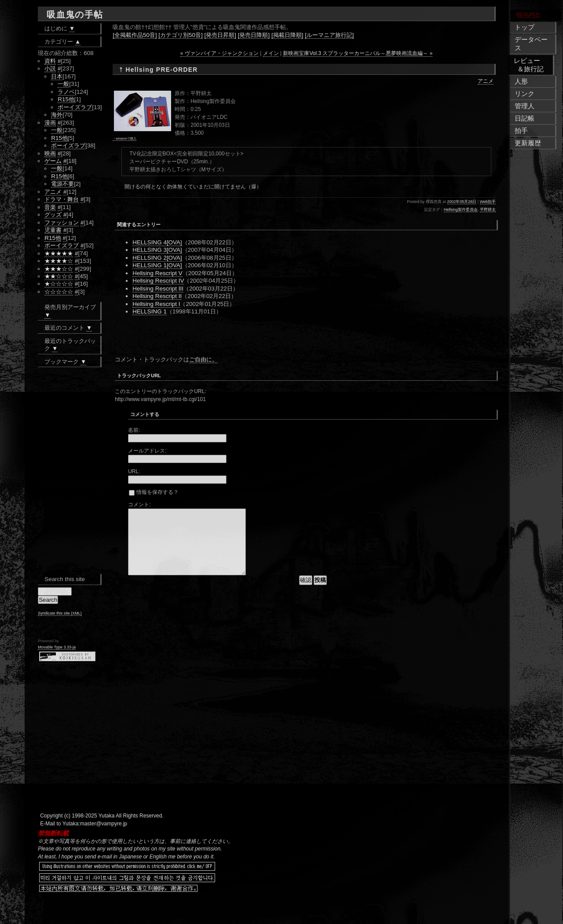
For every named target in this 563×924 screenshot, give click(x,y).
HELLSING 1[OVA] (157, 265)
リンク (525, 94)
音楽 (50, 207)
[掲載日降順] (287, 35)
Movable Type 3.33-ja (57, 647)
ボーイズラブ (75, 107)
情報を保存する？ (154, 492)
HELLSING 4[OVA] (157, 242)
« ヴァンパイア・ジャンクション (219, 53)
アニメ (486, 81)
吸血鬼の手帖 (75, 15)
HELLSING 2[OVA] (157, 258)
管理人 (525, 106)
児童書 (53, 230)
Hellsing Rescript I (156, 304)
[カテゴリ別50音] (180, 35)
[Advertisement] (218, 338)
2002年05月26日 (462, 202)
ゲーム (53, 161)
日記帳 (525, 118)
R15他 (66, 99)
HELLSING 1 (150, 311)
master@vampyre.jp (104, 824)
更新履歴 (528, 143)
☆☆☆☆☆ (59, 292)
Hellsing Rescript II (157, 296)
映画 (50, 153)
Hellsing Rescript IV (158, 281)
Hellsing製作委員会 (461, 210)
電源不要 (62, 184)
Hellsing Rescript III (158, 289)
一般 (63, 84)
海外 (57, 115)
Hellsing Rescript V (157, 273)
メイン (271, 53)
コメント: (139, 504)
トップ (525, 27)
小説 (50, 68)
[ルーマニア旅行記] (329, 35)
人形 (521, 81)
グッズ (53, 215)
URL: (134, 471)
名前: (134, 430)
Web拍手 (488, 202)
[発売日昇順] (220, 35)
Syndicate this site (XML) (60, 613)
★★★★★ (59, 253)
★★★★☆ (59, 261)
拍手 (521, 131)
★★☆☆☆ (59, 276)
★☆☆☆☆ (59, 284)
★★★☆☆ (59, 269)
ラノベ (66, 92)
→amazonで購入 (124, 138)
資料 (50, 61)
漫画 (50, 123)
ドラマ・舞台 (62, 199)
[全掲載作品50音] (135, 35)
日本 (57, 76)
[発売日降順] (254, 35)
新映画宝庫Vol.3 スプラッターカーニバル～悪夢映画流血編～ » (358, 53)
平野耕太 (488, 210)
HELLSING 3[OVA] (157, 250)
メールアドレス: (147, 451)
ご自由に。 (203, 359)
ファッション (62, 223)
